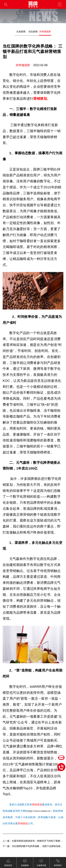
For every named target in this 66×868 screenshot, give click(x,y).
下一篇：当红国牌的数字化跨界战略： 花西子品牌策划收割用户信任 (33, 846)
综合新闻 (33, 32)
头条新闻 (21, 32)
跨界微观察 (45, 32)
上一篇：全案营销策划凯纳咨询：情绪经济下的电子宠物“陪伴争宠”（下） (33, 841)
